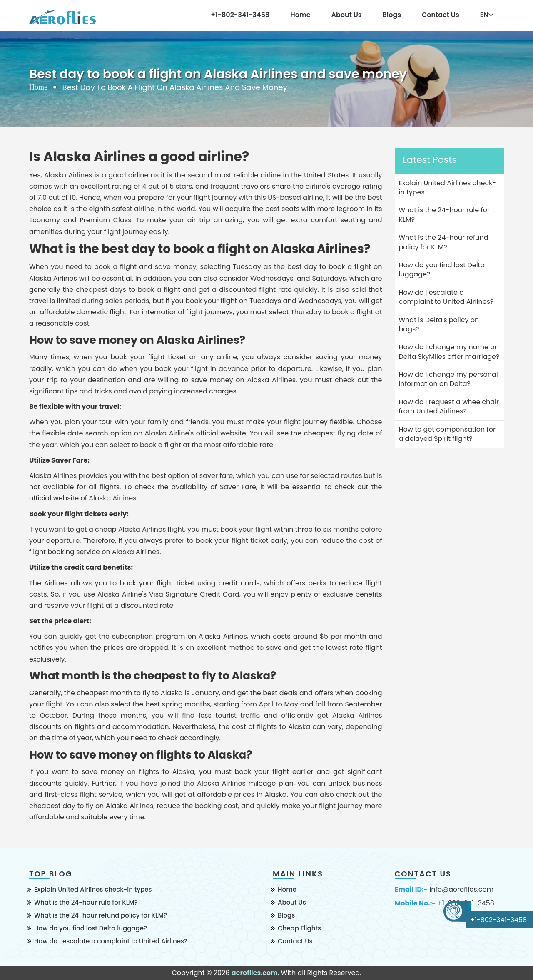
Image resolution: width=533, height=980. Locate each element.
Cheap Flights (299, 928)
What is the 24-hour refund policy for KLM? (101, 915)
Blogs (392, 15)
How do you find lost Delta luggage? (91, 928)
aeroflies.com (255, 973)
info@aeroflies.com (461, 890)
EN (487, 15)
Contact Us (441, 15)
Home (300, 15)
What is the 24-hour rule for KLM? (86, 902)
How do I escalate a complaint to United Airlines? (111, 941)
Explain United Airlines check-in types (93, 889)
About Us (347, 15)
